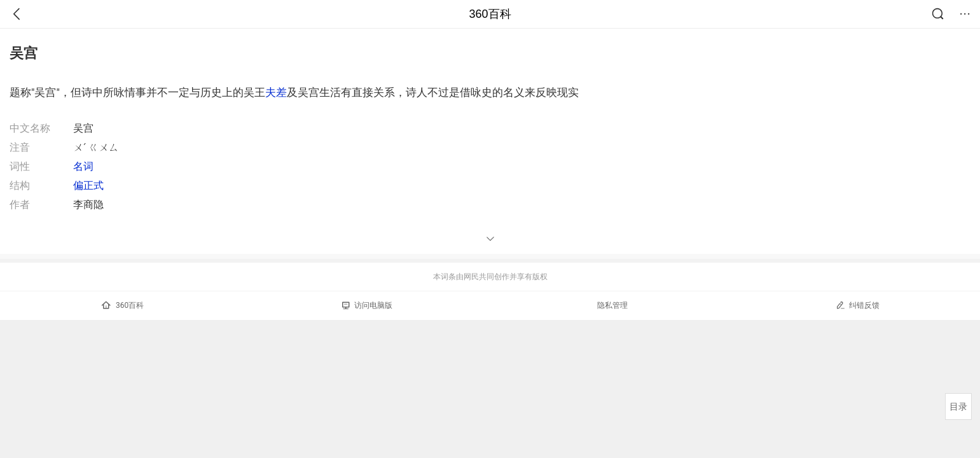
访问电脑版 (367, 305)
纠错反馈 (858, 305)
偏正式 (88, 185)
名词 (83, 166)
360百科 (490, 14)
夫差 (276, 92)
